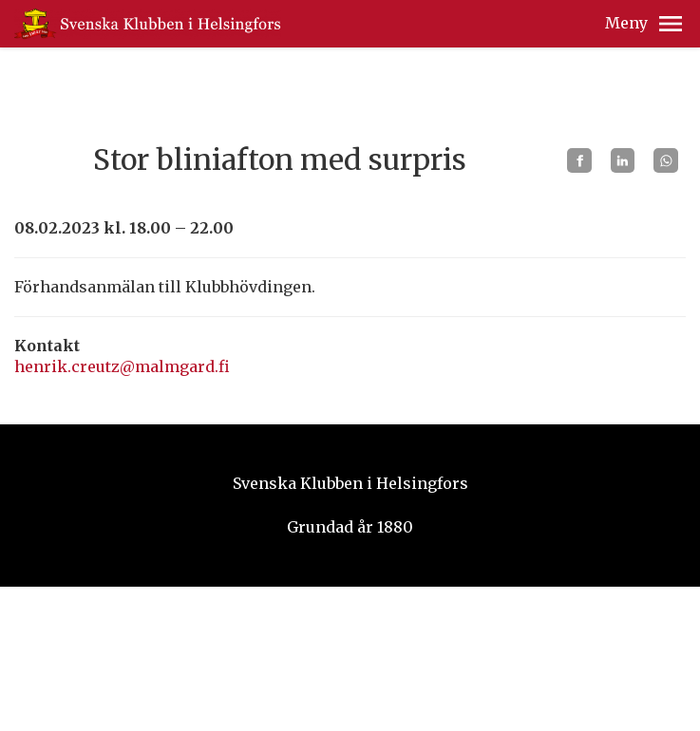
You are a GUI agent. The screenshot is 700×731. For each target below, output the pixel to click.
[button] (671, 24)
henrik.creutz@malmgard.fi (122, 366)
